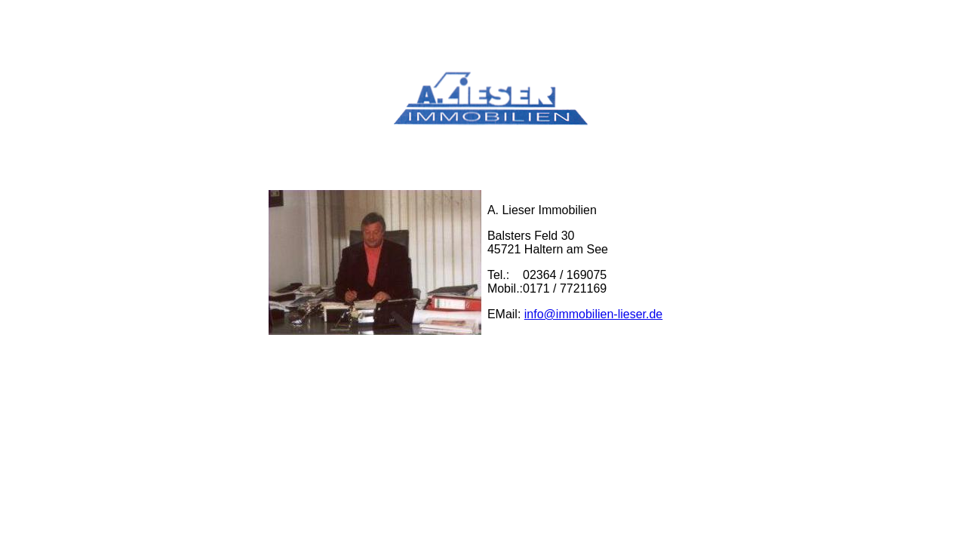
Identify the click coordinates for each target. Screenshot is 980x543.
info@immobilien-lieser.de (593, 314)
